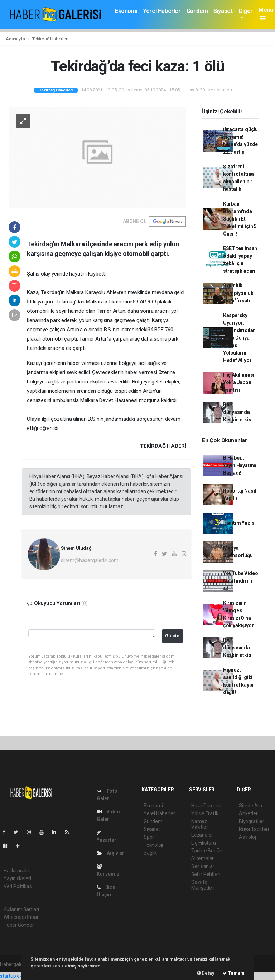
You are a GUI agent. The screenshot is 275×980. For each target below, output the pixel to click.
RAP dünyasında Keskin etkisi (238, 412)
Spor (149, 837)
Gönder (173, 636)
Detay (206, 973)
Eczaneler (202, 835)
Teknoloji (153, 845)
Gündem (197, 11)
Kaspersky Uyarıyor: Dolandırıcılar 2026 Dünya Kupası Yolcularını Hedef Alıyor (239, 338)
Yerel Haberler (162, 11)
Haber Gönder (19, 925)
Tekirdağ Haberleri (50, 39)
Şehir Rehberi (206, 874)
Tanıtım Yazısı (239, 523)
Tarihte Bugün (207, 851)
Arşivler (110, 853)
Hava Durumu (206, 806)
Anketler (248, 813)
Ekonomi (126, 11)
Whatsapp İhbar (21, 917)
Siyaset (223, 11)
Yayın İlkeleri (17, 878)
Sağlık (150, 853)
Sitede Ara (250, 806)
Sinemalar (202, 858)
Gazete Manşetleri (203, 885)
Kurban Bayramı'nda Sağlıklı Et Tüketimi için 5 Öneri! (240, 219)
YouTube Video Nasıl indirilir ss (241, 581)
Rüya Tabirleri (254, 829)
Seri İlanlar (203, 866)
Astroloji (248, 837)
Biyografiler (252, 821)
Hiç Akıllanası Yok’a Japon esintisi (239, 382)
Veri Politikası (18, 886)
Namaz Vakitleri (200, 824)
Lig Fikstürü (204, 843)
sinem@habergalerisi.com (90, 560)
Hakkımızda (16, 871)
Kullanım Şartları (21, 909)
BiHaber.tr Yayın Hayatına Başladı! (240, 465)
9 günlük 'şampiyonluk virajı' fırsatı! (238, 293)
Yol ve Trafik (205, 813)
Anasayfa (16, 39)
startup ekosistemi (21, 976)
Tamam (233, 973)
